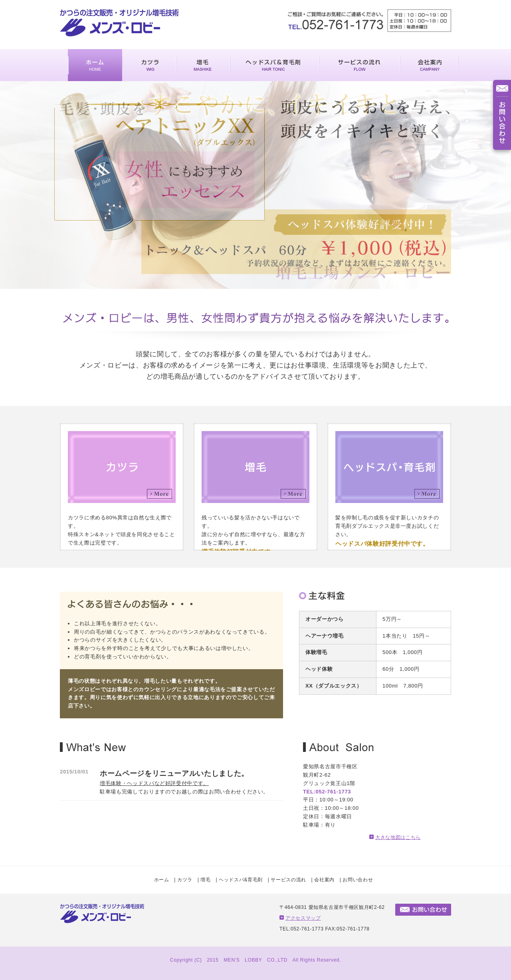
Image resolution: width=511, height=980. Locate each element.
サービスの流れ (288, 880)
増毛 (205, 880)
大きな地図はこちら (398, 837)
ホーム (162, 880)
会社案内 (324, 880)
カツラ (185, 880)
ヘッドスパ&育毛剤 (241, 880)
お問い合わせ (358, 880)
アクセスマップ (303, 918)
